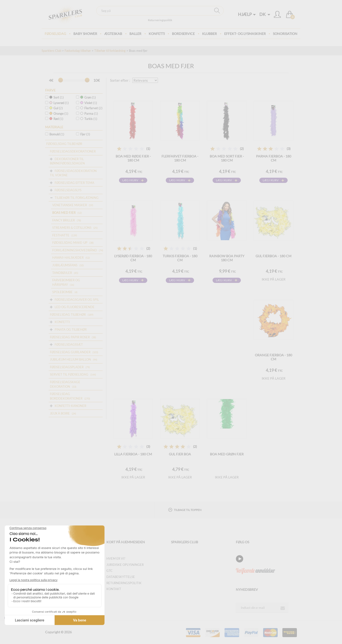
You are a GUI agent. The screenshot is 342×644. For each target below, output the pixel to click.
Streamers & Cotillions (72, 228)
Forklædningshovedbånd (75, 250)
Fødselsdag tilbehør (78, 51)
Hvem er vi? (116, 558)
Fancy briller (64, 220)
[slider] (61, 80)
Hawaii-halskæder (68, 258)
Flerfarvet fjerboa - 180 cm (180, 158)
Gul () (56, 108)
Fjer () (85, 134)
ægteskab (113, 34)
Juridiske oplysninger (125, 565)
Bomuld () (57, 134)
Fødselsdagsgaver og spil (77, 300)
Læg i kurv (130, 180)
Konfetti (157, 34)
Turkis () (89, 119)
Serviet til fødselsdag (69, 374)
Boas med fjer (64, 213)
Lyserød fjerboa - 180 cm (133, 258)
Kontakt (114, 589)
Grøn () (88, 97)
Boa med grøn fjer (227, 454)
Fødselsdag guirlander (70, 352)
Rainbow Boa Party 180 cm (227, 258)
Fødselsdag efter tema (74, 183)
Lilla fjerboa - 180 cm (133, 454)
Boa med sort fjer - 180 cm (227, 158)
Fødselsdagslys (68, 190)
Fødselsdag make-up (70, 243)
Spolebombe (62, 292)
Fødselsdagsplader (67, 367)
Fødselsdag (55, 34)
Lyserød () (59, 103)
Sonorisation (285, 34)
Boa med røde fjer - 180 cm (133, 158)
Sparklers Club (51, 51)
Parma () (89, 114)
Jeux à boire (60, 413)
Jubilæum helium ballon (70, 359)
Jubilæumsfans (65, 265)
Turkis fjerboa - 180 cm (180, 258)
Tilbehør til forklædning (110, 51)
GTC (109, 571)
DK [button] (265, 14)
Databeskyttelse (121, 577)
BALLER (135, 34)
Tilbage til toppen (185, 510)
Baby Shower (85, 34)
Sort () (57, 97)
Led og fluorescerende (75, 307)
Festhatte (61, 235)
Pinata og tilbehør (71, 329)
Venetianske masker (70, 205)
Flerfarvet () (91, 108)
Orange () (59, 114)
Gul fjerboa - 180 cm (273, 256)
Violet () (89, 103)
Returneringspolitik (160, 20)
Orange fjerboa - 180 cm (273, 357)
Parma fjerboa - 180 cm (274, 158)
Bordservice (183, 34)
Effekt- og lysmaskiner (245, 34)
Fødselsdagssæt (69, 344)
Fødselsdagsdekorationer (73, 151)
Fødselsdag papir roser (70, 337)
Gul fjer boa (180, 454)
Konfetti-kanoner (70, 406)
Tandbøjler (62, 273)
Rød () (56, 119)
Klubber (209, 34)
